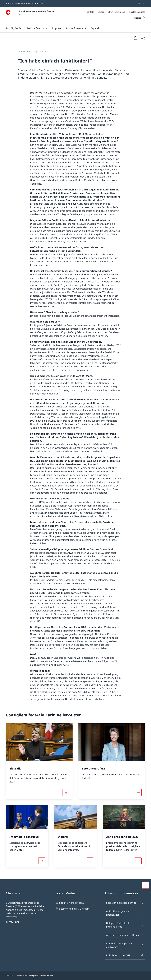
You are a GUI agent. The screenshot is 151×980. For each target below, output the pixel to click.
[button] (37, 28)
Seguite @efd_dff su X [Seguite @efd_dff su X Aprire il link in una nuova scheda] (70, 903)
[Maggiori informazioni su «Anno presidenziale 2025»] (138, 861)
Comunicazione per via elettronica (125, 945)
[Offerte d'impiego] (116, 12)
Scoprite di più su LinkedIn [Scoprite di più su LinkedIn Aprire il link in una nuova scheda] (72, 909)
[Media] (101, 12)
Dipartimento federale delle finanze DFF (36, 13)
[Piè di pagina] (75, 976)
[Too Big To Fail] (14, 28)
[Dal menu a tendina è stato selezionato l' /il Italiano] (140, 3)
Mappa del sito (47, 976)
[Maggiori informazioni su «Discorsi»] (90, 861)
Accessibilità (22, 976)
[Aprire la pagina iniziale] (31, 15)
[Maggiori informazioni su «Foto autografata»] (138, 792)
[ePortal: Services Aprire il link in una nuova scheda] (137, 12)
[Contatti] (90, 12)
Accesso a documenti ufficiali (125, 935)
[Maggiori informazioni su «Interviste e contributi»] (42, 861)
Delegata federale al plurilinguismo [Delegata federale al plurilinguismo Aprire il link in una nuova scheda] (125, 925)
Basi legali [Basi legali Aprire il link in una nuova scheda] (10, 976)
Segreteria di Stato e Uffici (125, 903)
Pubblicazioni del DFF (125, 955)
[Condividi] (143, 38)
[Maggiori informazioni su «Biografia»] (66, 792)
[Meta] (116, 12)
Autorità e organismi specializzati (125, 913)
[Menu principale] (73, 28)
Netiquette (34, 976)
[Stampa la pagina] (135, 38)
